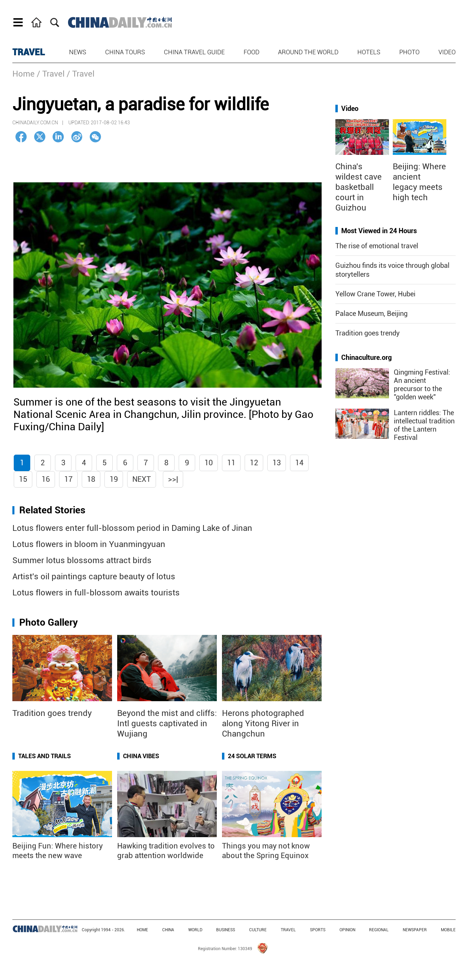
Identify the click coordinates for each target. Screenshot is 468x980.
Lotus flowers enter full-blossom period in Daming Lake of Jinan (132, 528)
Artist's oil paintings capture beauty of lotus (94, 577)
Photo (409, 52)
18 (91, 479)
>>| (173, 479)
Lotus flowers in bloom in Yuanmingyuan (89, 544)
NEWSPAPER (415, 930)
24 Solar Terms (252, 756)
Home (24, 74)
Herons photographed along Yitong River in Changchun (263, 723)
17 (68, 479)
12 (254, 463)
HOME (142, 930)
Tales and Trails (44, 756)
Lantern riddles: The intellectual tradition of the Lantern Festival (424, 425)
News (78, 52)
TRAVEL (29, 52)
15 (23, 479)
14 (299, 463)
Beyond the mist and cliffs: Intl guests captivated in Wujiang (167, 723)
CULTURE (258, 930)
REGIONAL (379, 930)
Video (447, 52)
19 (114, 479)
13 (277, 463)
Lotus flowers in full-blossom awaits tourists (96, 593)
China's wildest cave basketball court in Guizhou (359, 187)
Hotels (369, 52)
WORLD (195, 930)
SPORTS (318, 930)
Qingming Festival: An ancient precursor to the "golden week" (422, 385)
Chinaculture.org (366, 357)
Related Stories (52, 510)
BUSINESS (226, 930)
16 (46, 479)
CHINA (168, 930)
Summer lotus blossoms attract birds (82, 560)
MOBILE (448, 930)
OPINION (347, 930)
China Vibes (141, 756)
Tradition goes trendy (52, 713)
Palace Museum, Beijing (371, 314)
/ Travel (51, 74)
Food (252, 52)
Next (142, 479)
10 (209, 463)
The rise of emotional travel (377, 246)
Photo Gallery (48, 622)
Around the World (308, 52)
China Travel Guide (194, 52)
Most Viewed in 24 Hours (379, 231)
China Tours (125, 52)
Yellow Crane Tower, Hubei (375, 294)
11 (231, 463)
